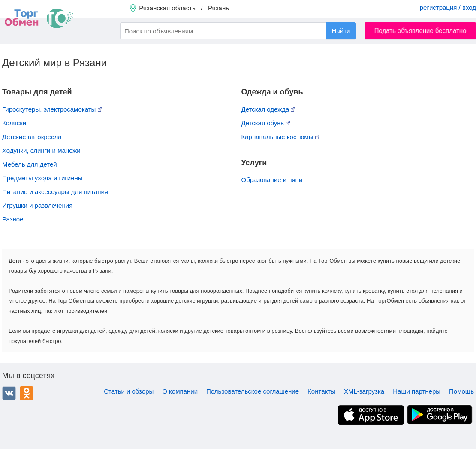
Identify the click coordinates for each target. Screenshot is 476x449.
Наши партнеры (417, 391)
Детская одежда (268, 109)
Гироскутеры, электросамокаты (52, 109)
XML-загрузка (364, 391)
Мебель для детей (30, 164)
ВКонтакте (9, 393)
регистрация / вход (448, 8)
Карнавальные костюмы (280, 137)
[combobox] (238, 31)
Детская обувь (266, 123)
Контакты (321, 391)
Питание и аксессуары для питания (55, 192)
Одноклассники (27, 393)
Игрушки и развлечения (37, 205)
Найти (341, 31)
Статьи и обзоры (129, 391)
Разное (13, 219)
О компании (180, 391)
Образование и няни (272, 180)
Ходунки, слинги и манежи (41, 150)
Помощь (461, 391)
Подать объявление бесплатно (420, 31)
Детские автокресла (32, 137)
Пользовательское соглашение (253, 391)
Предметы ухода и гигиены (42, 178)
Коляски (14, 123)
